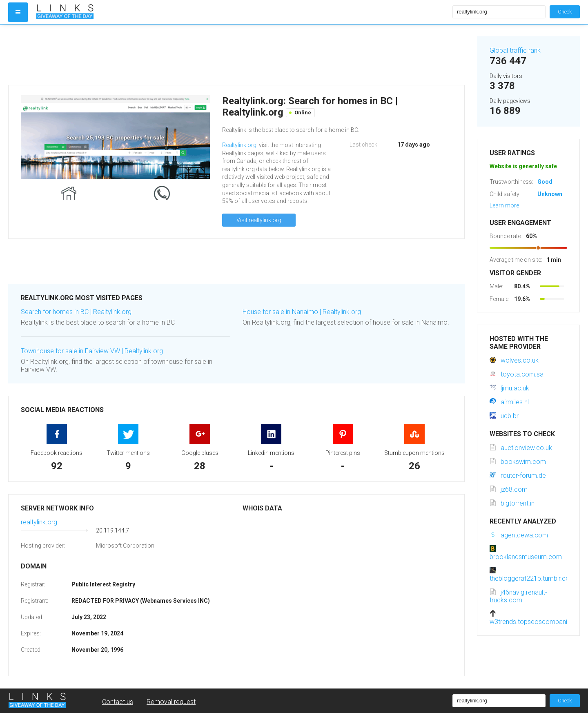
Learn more (504, 205)
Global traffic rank (515, 50)
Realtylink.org (239, 145)
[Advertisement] (236, 55)
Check (565, 12)
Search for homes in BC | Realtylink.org (76, 312)
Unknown (550, 194)
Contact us (118, 702)
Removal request (171, 702)
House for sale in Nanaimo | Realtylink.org (302, 312)
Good (545, 182)
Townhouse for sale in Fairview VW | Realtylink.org (92, 351)
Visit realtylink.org (259, 220)
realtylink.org (39, 522)
